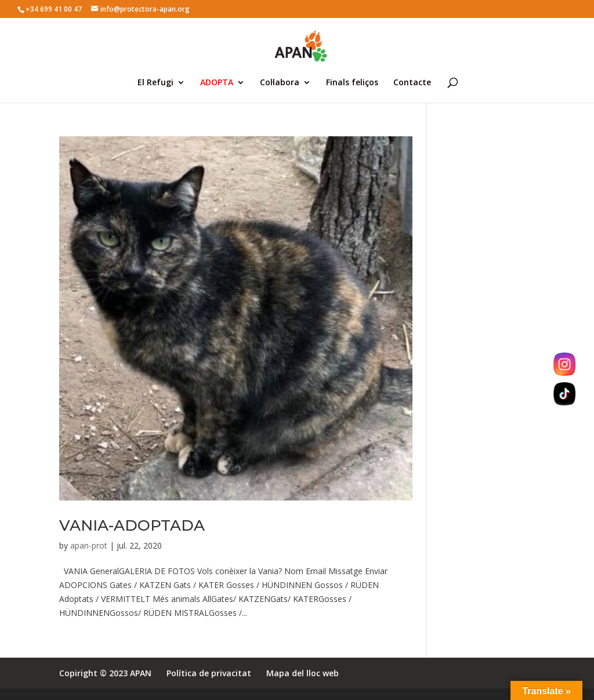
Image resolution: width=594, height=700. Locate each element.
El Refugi (155, 83)
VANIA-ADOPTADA (132, 525)
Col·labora (280, 83)
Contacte (412, 83)
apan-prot (89, 545)
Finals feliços (352, 83)
